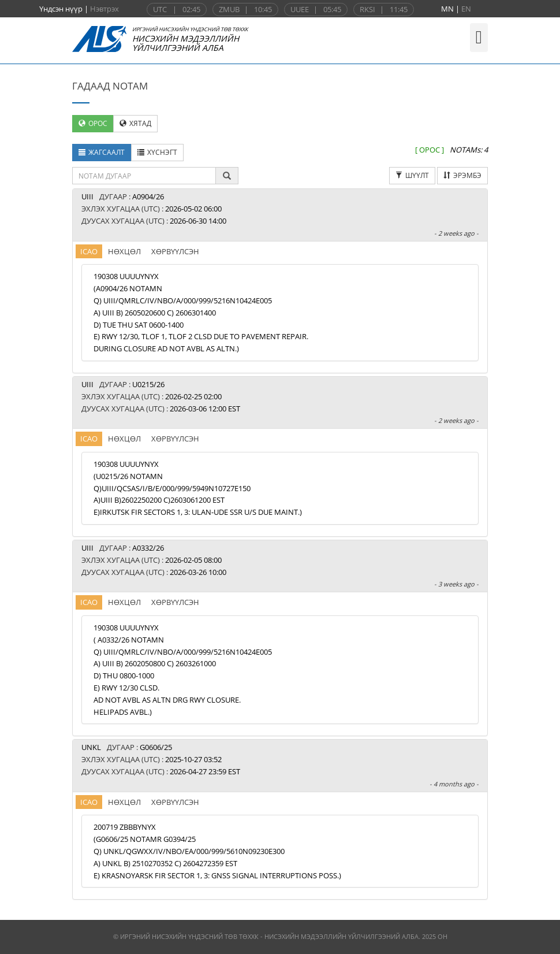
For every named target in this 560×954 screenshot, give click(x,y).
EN (466, 9)
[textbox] (144, 176)
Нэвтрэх (104, 9)
